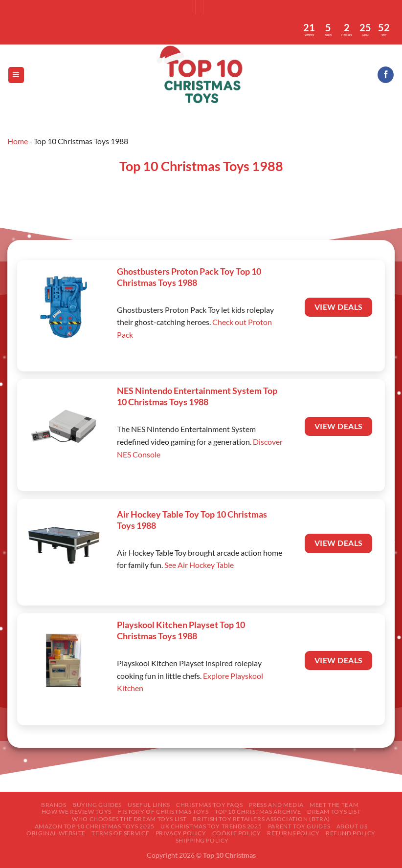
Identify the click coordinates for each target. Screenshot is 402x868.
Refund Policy (351, 833)
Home (18, 141)
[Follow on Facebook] (386, 75)
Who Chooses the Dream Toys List (129, 819)
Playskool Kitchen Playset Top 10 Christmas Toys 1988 (181, 630)
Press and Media (276, 805)
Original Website (56, 833)
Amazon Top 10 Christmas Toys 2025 (95, 826)
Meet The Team (334, 805)
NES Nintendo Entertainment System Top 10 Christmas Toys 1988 (197, 396)
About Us (352, 826)
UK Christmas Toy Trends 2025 (211, 826)
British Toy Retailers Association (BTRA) (261, 819)
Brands (54, 805)
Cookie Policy (237, 833)
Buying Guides (97, 805)
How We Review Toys (77, 812)
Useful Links (149, 805)
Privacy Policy (181, 833)
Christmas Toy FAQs (209, 805)
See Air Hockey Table (199, 565)
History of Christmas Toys (163, 812)
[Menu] (16, 75)
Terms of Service (120, 833)
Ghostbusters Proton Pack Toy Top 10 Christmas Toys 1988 (189, 277)
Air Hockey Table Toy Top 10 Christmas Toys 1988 (192, 520)
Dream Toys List (334, 812)
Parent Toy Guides (299, 826)
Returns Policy (293, 833)
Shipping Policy (202, 840)
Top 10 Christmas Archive (258, 812)
